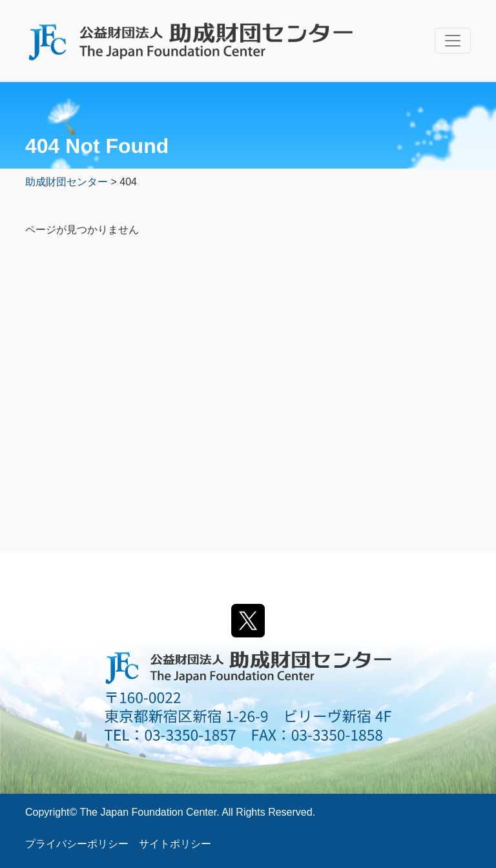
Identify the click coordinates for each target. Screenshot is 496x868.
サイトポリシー (175, 844)
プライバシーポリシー (77, 844)
